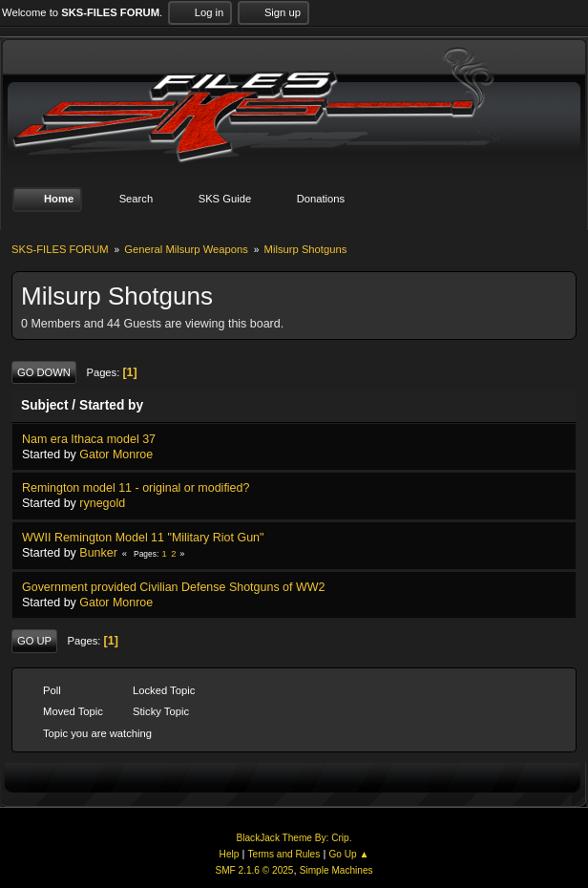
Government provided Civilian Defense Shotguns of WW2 (173, 587)
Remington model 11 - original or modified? (136, 488)
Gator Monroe (116, 455)
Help (230, 854)
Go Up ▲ (348, 854)
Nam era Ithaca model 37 (89, 439)
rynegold (102, 503)
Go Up (34, 641)
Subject (45, 405)
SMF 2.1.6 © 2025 (254, 870)
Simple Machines (336, 870)
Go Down (44, 372)
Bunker (98, 553)
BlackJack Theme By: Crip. (294, 838)
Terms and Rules (284, 854)
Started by (111, 405)
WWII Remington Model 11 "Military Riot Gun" (143, 538)
